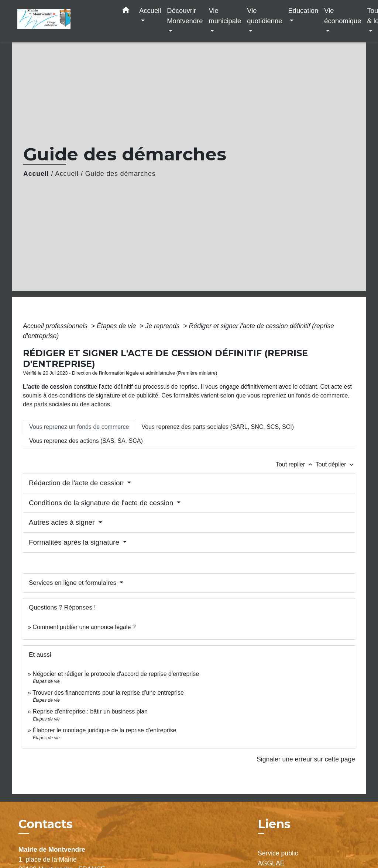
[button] (126, 11)
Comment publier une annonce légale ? (84, 627)
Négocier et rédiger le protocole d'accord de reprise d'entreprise (116, 674)
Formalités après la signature (75, 542)
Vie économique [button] (343, 16)
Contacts (46, 824)
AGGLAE (271, 863)
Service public (278, 853)
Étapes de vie (117, 326)
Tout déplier (335, 464)
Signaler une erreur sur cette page (306, 759)
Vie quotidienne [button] (264, 16)
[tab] (79, 427)
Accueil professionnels (56, 326)
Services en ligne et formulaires (73, 583)
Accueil (36, 174)
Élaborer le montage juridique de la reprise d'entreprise (104, 730)
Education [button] (303, 11)
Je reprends (164, 326)
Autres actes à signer (63, 522)
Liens (274, 824)
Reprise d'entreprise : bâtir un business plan (90, 711)
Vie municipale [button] (225, 16)
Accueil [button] (150, 11)
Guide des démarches (121, 174)
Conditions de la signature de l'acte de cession (102, 503)
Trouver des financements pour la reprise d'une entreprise (108, 693)
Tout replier (296, 464)
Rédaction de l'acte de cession (77, 483)
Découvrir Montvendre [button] (185, 16)
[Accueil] (63, 21)
